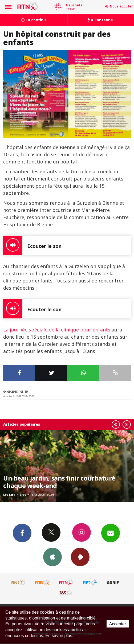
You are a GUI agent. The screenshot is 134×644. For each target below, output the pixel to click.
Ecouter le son (32, 245)
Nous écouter (121, 6)
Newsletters (111, 533)
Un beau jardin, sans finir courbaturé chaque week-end (59, 482)
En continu (34, 20)
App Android (80, 557)
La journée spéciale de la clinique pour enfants (57, 330)
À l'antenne (100, 20)
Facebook (22, 533)
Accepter (118, 624)
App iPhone (52, 557)
